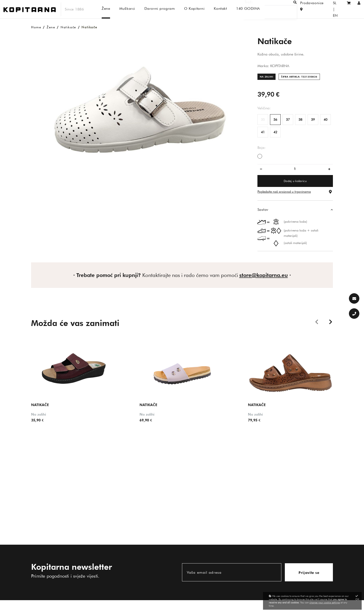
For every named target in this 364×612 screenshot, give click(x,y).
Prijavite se (309, 573)
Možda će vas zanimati (75, 323)
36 (275, 120)
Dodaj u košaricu (295, 181)
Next (331, 322)
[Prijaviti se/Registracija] (359, 9)
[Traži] (276, 9)
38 (300, 120)
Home (36, 27)
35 (263, 120)
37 (288, 120)
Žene (51, 27)
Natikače (68, 27)
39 (313, 120)
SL (328, 9)
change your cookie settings (325, 602)
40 (325, 120)
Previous (317, 322)
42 (275, 132)
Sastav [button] (263, 210)
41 (263, 132)
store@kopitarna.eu (264, 275)
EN (337, 9)
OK (357, 598)
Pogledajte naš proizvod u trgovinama (284, 192)
